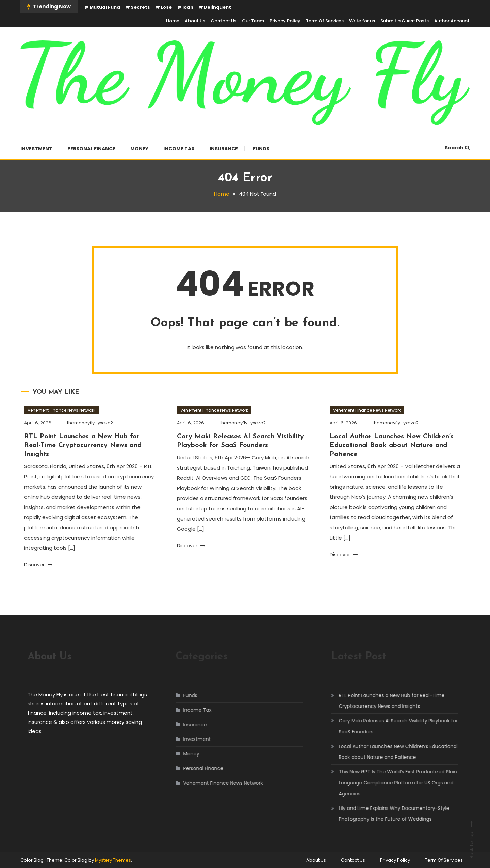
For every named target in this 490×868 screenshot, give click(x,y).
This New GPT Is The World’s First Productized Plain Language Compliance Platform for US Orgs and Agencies (391, 783)
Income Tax (179, 149)
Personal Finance (91, 149)
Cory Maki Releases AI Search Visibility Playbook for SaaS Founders (391, 726)
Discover (38, 565)
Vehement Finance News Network (61, 410)
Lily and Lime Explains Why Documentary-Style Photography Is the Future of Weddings (387, 814)
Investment (36, 149)
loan (188, 7)
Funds (261, 149)
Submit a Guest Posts (405, 21)
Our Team (253, 21)
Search (457, 148)
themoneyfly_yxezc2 (90, 423)
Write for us (362, 21)
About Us (195, 21)
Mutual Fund (105, 7)
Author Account (452, 21)
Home (173, 21)
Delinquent (217, 7)
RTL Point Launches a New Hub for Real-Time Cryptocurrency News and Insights (83, 445)
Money (139, 149)
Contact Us (224, 21)
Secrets (140, 7)
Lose (166, 7)
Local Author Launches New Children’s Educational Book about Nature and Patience (392, 445)
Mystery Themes (113, 860)
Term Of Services (325, 21)
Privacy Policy (285, 21)
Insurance (224, 149)
